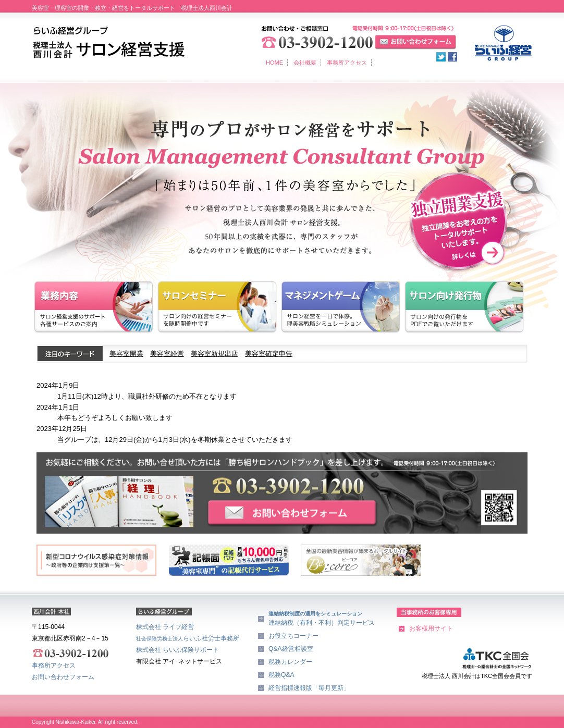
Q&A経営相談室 (291, 649)
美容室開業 (126, 354)
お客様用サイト (431, 628)
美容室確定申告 (269, 354)
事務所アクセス (347, 63)
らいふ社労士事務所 (188, 638)
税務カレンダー (290, 662)
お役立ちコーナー (293, 636)
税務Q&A (281, 675)
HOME (274, 63)
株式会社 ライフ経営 (165, 627)
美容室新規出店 (214, 354)
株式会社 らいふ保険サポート (177, 650)
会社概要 (305, 63)
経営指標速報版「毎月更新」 (309, 688)
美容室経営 (167, 354)
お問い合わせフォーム (63, 677)
